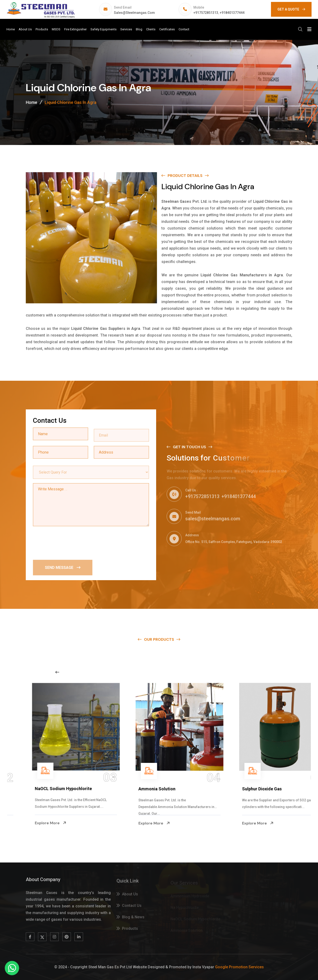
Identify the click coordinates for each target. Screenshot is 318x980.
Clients (151, 29)
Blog (139, 29)
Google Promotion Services (239, 967)
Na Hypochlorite (30, 789)
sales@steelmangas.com (134, 13)
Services (126, 29)
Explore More (30, 823)
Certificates (167, 29)
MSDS (56, 29)
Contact (184, 29)
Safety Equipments (103, 29)
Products (42, 29)
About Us (25, 29)
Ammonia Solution (240, 789)
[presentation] (69, 542)
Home (11, 29)
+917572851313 (206, 13)
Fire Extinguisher (75, 29)
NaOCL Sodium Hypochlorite (146, 789)
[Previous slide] (57, 672)
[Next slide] (247, 672)
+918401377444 (232, 13)
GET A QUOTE (291, 9)
